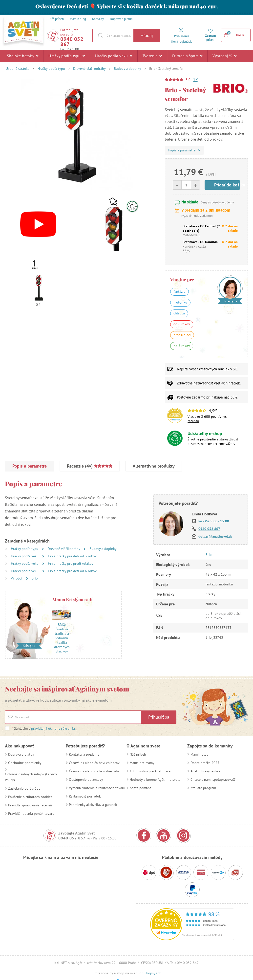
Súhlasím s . (43, 728)
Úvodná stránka (18, 69)
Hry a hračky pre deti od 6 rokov (72, 571)
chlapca (179, 313)
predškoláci (182, 335)
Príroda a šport (187, 56)
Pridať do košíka (227, 185)
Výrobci (17, 578)
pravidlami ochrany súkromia (53, 728)
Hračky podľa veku (114, 56)
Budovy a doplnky (127, 69)
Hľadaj (147, 35)
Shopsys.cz (153, 973)
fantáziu (179, 291)
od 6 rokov (182, 324)
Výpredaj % (224, 56)
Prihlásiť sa (159, 717)
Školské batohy (23, 56)
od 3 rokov (182, 346)
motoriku (180, 302)
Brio (35, 578)
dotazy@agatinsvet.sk (215, 536)
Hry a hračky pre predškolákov (71, 563)
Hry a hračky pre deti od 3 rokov (72, 556)
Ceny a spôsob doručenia (217, 202)
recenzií (193, 421)
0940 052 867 (72, 42)
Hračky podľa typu (67, 56)
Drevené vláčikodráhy (89, 69)
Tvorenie (152, 56)
